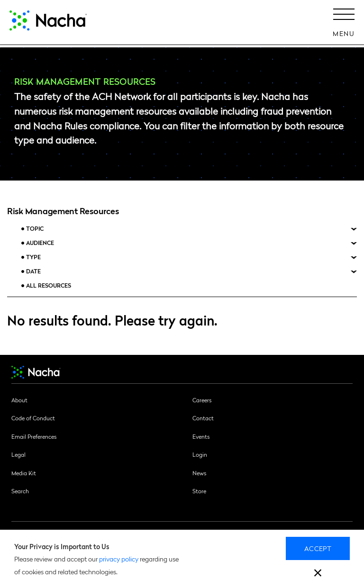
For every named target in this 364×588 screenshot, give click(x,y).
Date (33, 271)
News (199, 473)
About (19, 400)
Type (33, 257)
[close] (318, 574)
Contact (203, 418)
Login (200, 454)
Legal (18, 454)
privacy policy (119, 559)
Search (20, 491)
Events (201, 436)
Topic (35, 229)
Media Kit (24, 473)
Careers (202, 400)
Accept (318, 548)
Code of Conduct (33, 418)
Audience (40, 243)
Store (199, 491)
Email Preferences (34, 436)
